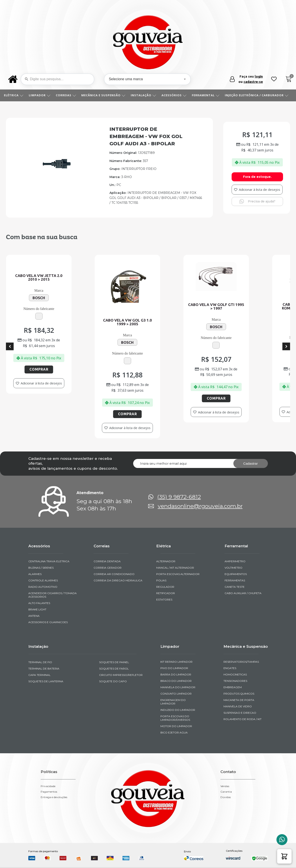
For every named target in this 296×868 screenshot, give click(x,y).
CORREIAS (68, 95)
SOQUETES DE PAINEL (114, 662)
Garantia (226, 792)
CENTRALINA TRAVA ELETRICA (49, 561)
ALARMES (35, 574)
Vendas (225, 786)
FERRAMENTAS (235, 580)
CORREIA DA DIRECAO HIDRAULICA (118, 580)
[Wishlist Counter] (274, 79)
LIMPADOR (41, 95)
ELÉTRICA (15, 95)
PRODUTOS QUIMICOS (239, 694)
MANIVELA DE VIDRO (238, 706)
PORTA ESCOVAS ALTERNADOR (178, 574)
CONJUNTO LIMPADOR (176, 694)
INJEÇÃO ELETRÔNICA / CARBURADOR (258, 95)
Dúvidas (226, 797)
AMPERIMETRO (235, 561)
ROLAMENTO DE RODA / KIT (242, 719)
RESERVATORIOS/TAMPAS (241, 662)
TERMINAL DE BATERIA (44, 669)
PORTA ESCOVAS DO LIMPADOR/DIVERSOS (175, 718)
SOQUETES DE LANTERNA (46, 681)
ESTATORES (164, 600)
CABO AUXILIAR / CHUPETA (243, 593)
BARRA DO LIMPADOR (176, 674)
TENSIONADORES (235, 681)
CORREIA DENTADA (107, 561)
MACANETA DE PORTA (239, 700)
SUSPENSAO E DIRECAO (240, 713)
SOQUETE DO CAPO (113, 681)
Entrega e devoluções (54, 797)
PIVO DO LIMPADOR (174, 668)
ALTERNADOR (166, 561)
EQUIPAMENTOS (236, 574)
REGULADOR (165, 587)
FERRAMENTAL (207, 95)
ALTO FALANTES (39, 603)
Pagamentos (49, 792)
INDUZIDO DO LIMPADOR (178, 710)
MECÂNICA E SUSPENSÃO (105, 95)
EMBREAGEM (233, 687)
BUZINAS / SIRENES (41, 568)
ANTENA (34, 616)
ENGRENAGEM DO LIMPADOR (173, 702)
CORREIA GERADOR (108, 568)
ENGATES (230, 668)
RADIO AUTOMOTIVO (43, 587)
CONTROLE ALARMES (43, 580)
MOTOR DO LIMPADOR (176, 726)
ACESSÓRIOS (176, 95)
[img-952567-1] (57, 168)
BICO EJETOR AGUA (174, 732)
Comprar (45, 369)
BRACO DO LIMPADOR (176, 681)
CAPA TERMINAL (39, 675)
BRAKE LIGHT (37, 609)
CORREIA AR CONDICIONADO (114, 574)
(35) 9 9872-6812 (179, 497)
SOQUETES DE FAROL (114, 669)
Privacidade (48, 786)
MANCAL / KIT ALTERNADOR (175, 568)
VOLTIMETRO (233, 568)
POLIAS (161, 580)
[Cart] (289, 79)
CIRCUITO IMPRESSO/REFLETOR (121, 675)
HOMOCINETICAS (235, 674)
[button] (284, 856)
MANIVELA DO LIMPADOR (178, 687)
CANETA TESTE (235, 587)
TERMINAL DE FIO (40, 662)
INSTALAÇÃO (145, 95)
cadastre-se (253, 82)
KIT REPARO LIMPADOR (176, 662)
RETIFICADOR (166, 593)
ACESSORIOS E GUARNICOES (48, 622)
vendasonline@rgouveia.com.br (200, 506)
